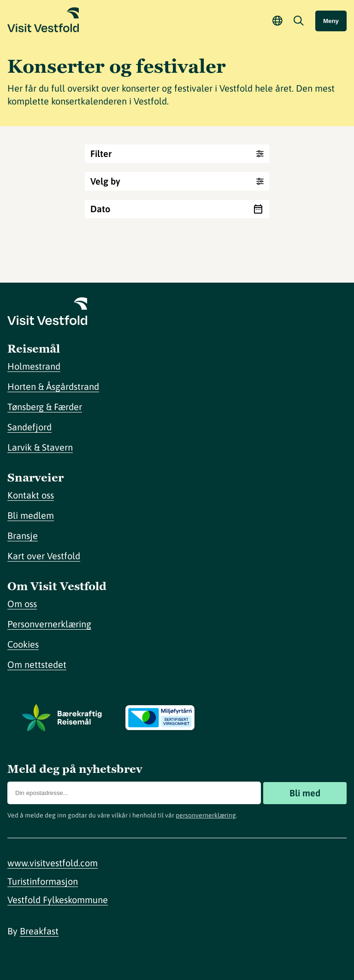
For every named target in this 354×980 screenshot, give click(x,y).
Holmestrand (34, 366)
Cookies (23, 644)
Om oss (22, 604)
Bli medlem (31, 515)
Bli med (305, 793)
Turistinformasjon (43, 881)
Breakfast (39, 931)
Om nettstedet (37, 664)
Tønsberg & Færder (45, 407)
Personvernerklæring (49, 624)
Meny (331, 21)
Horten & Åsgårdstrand (53, 386)
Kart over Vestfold (44, 556)
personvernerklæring (206, 815)
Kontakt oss (31, 495)
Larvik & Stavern (40, 447)
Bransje (23, 536)
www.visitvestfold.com (53, 863)
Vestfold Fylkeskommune (58, 900)
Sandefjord (29, 427)
